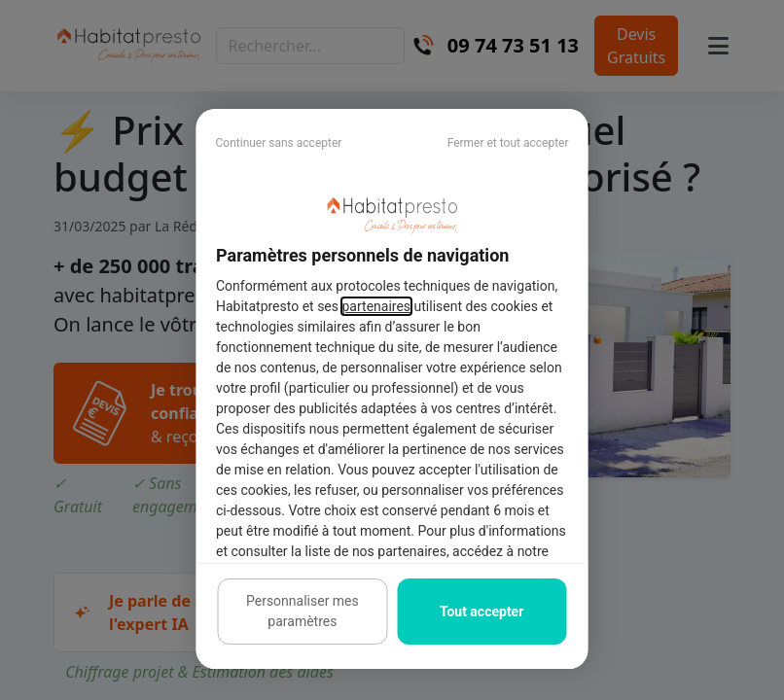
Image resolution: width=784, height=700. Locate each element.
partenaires (376, 306)
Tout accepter (481, 612)
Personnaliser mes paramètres (303, 611)
